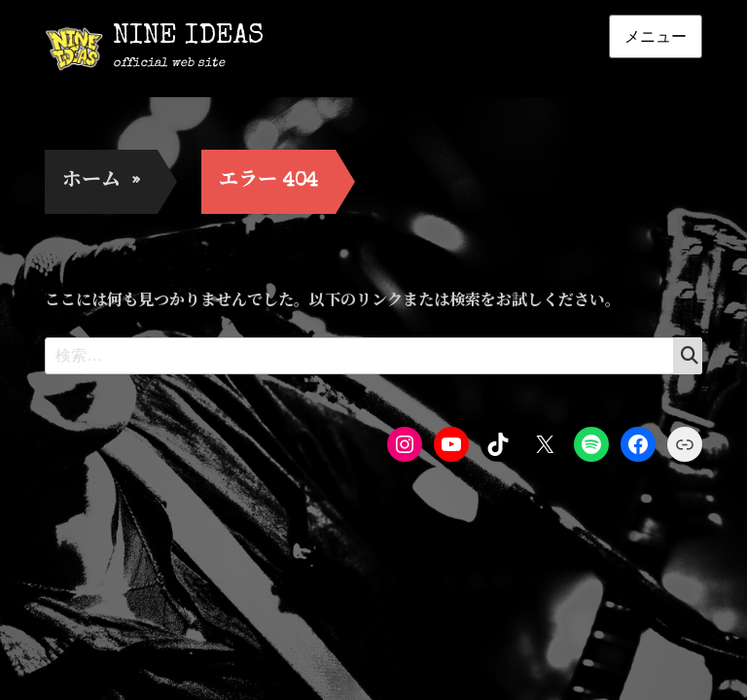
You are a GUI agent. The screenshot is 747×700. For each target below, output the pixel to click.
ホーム (101, 182)
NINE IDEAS (188, 37)
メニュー (656, 36)
